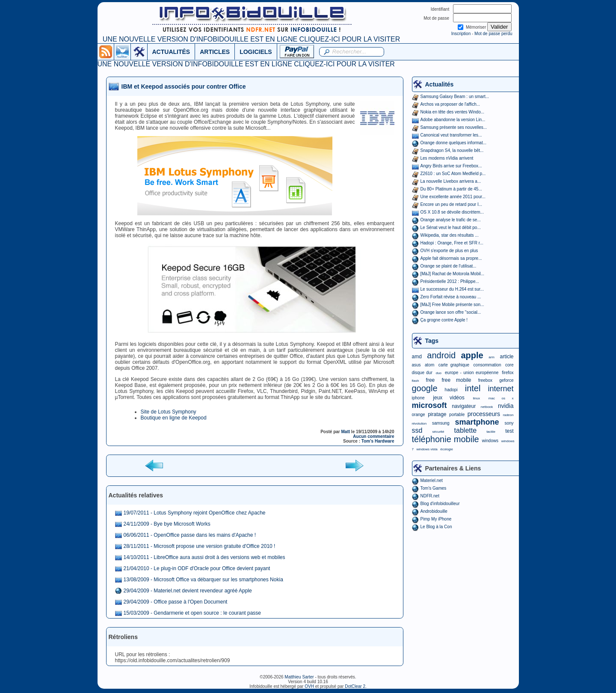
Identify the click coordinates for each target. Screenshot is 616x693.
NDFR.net (430, 496)
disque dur (422, 373)
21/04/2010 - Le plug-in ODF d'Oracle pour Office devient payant (197, 568)
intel (473, 388)
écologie (447, 449)
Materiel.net (432, 480)
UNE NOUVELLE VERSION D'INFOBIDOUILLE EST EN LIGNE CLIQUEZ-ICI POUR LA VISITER (251, 39)
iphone (418, 398)
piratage (437, 414)
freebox (485, 380)
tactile (491, 432)
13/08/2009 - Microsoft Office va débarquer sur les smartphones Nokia (203, 580)
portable (457, 415)
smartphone (477, 422)
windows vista (427, 449)
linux (477, 398)
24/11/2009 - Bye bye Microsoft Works (167, 524)
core (509, 365)
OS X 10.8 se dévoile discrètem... (452, 212)
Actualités (440, 84)
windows (490, 441)
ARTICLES (215, 52)
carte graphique (454, 365)
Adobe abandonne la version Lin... (453, 120)
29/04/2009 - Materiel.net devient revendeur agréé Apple (188, 591)
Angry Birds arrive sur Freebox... (451, 166)
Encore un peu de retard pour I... (452, 204)
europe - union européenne (472, 373)
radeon (508, 415)
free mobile (456, 380)
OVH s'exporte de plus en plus (449, 251)
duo (439, 373)
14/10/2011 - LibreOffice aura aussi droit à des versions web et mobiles (204, 557)
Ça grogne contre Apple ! (444, 320)
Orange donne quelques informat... (454, 143)
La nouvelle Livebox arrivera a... (451, 181)
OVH (309, 686)
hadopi (451, 390)
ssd (417, 430)
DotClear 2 (355, 686)
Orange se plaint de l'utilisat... (449, 266)
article (506, 357)
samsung (441, 423)
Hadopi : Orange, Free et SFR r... (452, 243)
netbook (487, 407)
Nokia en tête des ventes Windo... (453, 112)
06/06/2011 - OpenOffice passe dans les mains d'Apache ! (190, 535)
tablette (465, 430)
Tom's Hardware (378, 441)
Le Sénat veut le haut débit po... (451, 228)
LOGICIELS (256, 52)
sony (509, 423)
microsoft (429, 405)
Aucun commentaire (373, 436)
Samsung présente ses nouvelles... (454, 127)
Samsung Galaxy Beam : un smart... (455, 97)
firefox (508, 373)
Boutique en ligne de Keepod (174, 418)
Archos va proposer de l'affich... (450, 104)
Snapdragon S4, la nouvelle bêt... (452, 150)
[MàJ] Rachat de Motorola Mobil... (453, 274)
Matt (346, 432)
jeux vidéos (449, 398)
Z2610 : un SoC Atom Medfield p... (453, 174)
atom (429, 365)
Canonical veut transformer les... (451, 135)
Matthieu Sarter (299, 677)
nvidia (506, 406)
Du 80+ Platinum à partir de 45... (451, 189)
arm (492, 357)
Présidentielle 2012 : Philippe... (450, 281)
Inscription (461, 34)
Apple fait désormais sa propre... (451, 258)
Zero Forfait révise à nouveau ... (451, 297)
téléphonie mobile (446, 439)
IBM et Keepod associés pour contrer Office (184, 86)
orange (419, 415)
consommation (487, 365)
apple (472, 355)
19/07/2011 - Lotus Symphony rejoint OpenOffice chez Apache (195, 513)
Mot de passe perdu (493, 34)
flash (416, 381)
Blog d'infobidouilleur (440, 504)
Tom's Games (434, 488)
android (441, 355)
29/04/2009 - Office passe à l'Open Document (176, 602)
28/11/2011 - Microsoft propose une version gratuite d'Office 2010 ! (200, 546)
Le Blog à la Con (436, 527)
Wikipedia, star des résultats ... (450, 235)
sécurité (438, 432)
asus (416, 365)
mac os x (501, 398)
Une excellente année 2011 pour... (453, 197)
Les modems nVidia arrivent (447, 158)
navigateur (464, 406)
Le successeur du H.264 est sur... (452, 289)
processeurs (484, 414)
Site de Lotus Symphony (169, 412)
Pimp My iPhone (436, 519)
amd (417, 357)
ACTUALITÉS (171, 52)
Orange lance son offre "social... (451, 312)
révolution (419, 424)
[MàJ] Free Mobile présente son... (452, 305)
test (509, 431)
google (425, 388)
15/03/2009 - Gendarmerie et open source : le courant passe (192, 613)
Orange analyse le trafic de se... (451, 220)
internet (500, 389)
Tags (432, 341)
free (431, 380)
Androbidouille (434, 511)
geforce (506, 380)
